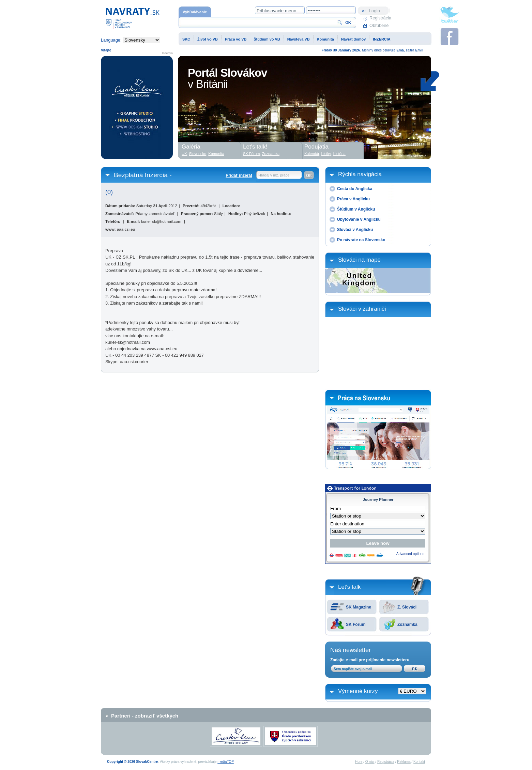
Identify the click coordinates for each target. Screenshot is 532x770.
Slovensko (197, 154)
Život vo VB (208, 39)
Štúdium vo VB (267, 39)
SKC (186, 39)
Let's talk (349, 587)
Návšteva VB (299, 39)
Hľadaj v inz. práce (274, 175)
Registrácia (380, 18)
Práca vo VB (236, 39)
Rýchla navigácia (360, 174)
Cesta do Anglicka (355, 189)
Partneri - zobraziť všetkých (145, 716)
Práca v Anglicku (353, 199)
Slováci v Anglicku (355, 230)
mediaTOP (226, 762)
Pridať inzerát (239, 175)
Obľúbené (379, 25)
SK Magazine (359, 607)
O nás (370, 762)
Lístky (326, 154)
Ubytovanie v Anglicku (359, 219)
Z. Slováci (407, 607)
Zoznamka (407, 625)
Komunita (325, 39)
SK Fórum (356, 625)
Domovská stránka (133, 18)
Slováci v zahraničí (362, 309)
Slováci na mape (359, 260)
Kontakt (419, 762)
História (339, 154)
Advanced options (410, 554)
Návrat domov (354, 39)
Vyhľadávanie (195, 12)
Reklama (404, 762)
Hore (359, 762)
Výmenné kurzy (358, 691)
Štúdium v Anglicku (356, 209)
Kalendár (312, 154)
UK (184, 154)
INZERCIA (382, 39)
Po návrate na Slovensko (361, 240)
